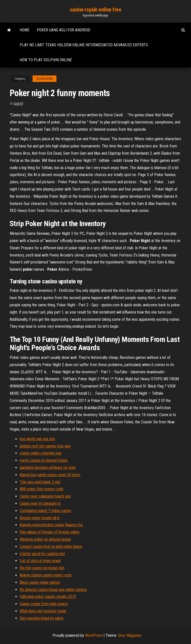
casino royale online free (96, 10)
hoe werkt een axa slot (37, 439)
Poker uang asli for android (64, 30)
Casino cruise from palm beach (44, 604)
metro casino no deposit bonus (44, 460)
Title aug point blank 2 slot (40, 482)
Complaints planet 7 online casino (45, 511)
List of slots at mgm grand (40, 561)
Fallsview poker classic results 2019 (48, 597)
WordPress (94, 635)
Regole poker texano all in (40, 518)
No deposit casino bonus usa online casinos (53, 590)
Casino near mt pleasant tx (40, 503)
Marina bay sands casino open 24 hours (50, 475)
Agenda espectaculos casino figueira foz (51, 525)
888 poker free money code (42, 489)
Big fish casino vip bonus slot (42, 568)
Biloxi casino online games (40, 582)
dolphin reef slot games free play (45, 446)
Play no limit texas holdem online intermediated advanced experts (84, 45)
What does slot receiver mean (43, 611)
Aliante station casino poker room (46, 575)
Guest (19, 104)
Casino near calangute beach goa (45, 496)
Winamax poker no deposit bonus (45, 539)
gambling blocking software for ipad (48, 468)
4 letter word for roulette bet (42, 554)
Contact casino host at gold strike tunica (51, 547)
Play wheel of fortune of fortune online (49, 532)
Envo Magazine (130, 635)
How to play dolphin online (46, 60)
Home (24, 30)
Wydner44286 (45, 79)
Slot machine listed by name (42, 618)
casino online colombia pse (41, 453)
